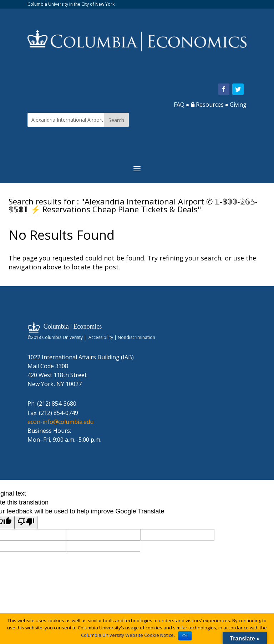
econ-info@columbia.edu (60, 422)
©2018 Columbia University (55, 337)
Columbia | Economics (73, 326)
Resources (207, 105)
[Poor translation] (26, 523)
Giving (238, 105)
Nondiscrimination (136, 337)
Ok (185, 636)
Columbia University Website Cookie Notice (127, 635)
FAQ (179, 105)
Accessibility (101, 337)
